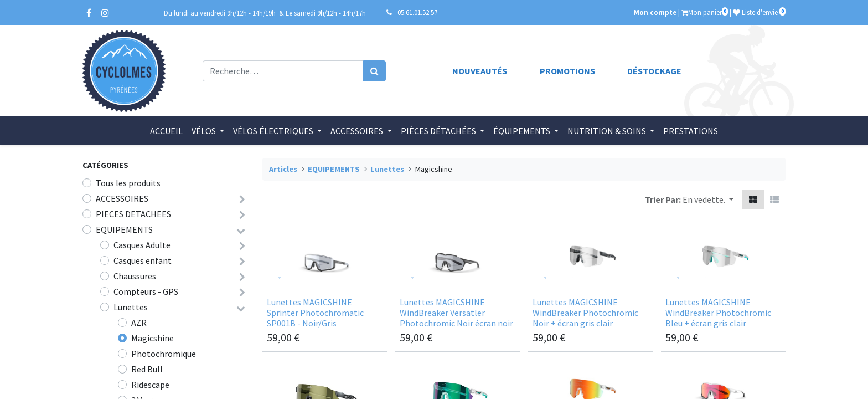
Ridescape (150, 385)
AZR (139, 323)
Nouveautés (480, 71)
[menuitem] (166, 131)
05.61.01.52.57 (417, 12)
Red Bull (147, 369)
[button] (708, 199)
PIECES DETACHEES (133, 214)
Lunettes (131, 307)
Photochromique (164, 354)
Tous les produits (128, 183)
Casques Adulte (142, 245)
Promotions (567, 71)
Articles (283, 169)
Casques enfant (143, 260)
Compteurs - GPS (146, 291)
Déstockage (654, 71)
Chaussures (135, 276)
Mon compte (655, 12)
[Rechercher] (374, 71)
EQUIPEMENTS (124, 229)
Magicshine (153, 338)
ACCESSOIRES (122, 198)
